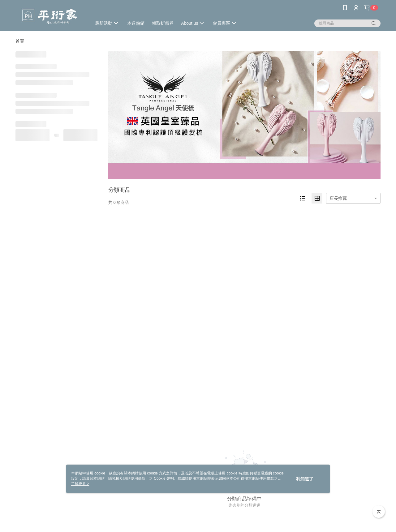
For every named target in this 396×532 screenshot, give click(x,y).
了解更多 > (80, 484)
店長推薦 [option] (338, 198)
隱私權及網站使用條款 (127, 478)
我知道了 (305, 479)
